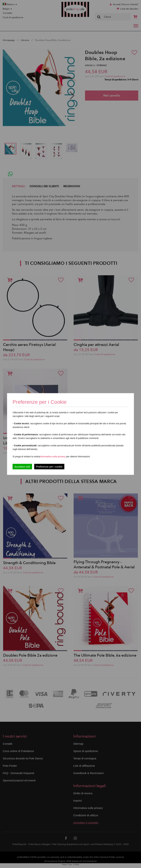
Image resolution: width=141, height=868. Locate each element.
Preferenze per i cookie (49, 467)
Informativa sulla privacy (53, 457)
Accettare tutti (22, 467)
